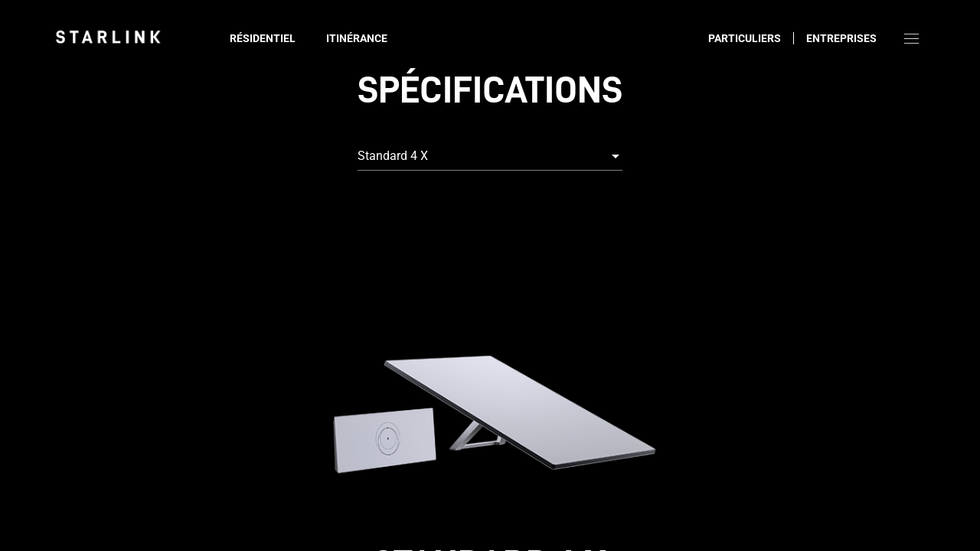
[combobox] (490, 156)
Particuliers (745, 38)
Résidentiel (263, 38)
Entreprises (841, 38)
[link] (108, 37)
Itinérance (357, 38)
